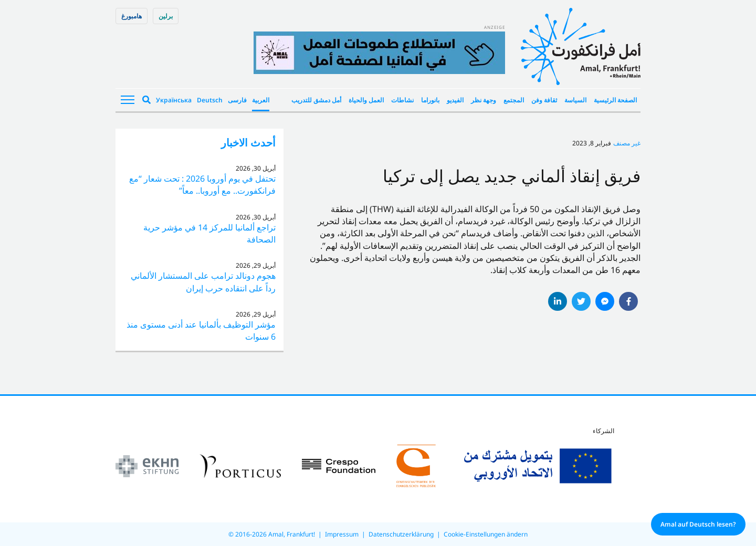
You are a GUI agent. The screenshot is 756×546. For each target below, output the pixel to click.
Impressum (342, 534)
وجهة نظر (484, 100)
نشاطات (402, 100)
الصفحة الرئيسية (615, 100)
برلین (166, 16)
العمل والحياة (366, 100)
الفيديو (455, 100)
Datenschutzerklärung (401, 534)
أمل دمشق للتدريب (316, 100)
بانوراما (430, 100)
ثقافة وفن (544, 100)
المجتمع (514, 100)
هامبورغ (132, 16)
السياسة (575, 100)
